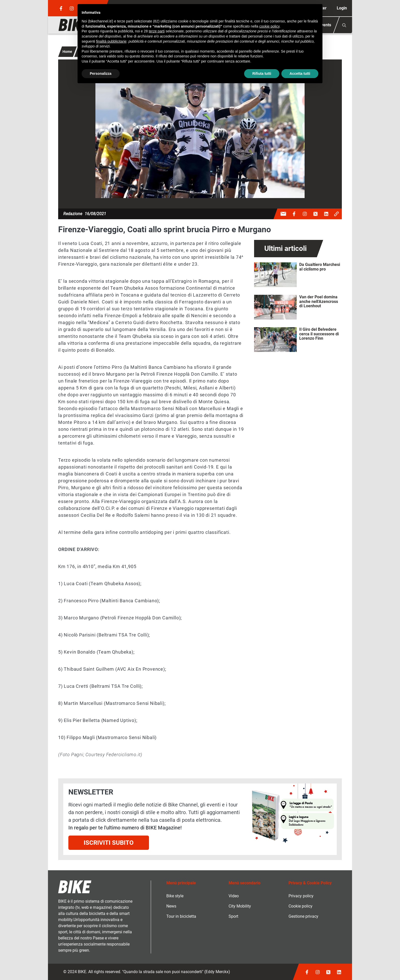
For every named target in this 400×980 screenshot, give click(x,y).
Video (234, 896)
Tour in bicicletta (181, 916)
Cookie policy (301, 906)
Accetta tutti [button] (300, 73)
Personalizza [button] (101, 73)
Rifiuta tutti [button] (262, 73)
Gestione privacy (303, 916)
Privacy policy (301, 896)
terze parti (157, 31)
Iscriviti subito (109, 843)
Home (67, 52)
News (171, 906)
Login (342, 8)
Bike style (175, 896)
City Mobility (240, 906)
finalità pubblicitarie (111, 41)
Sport (233, 916)
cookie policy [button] (269, 26)
